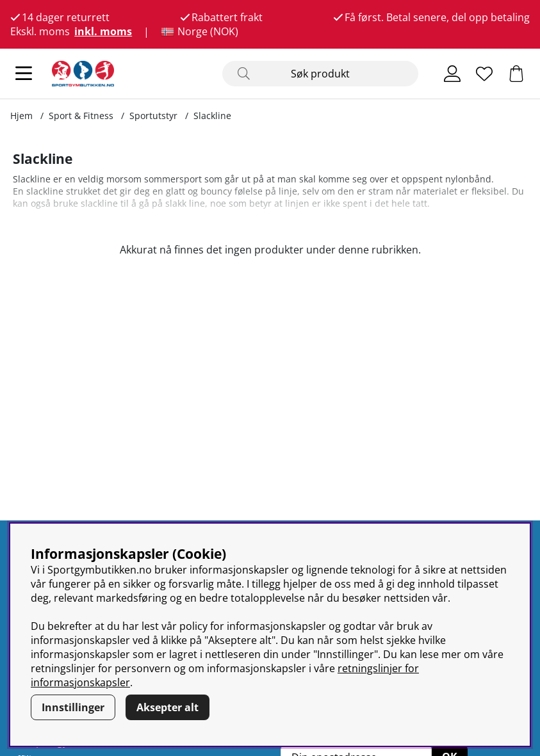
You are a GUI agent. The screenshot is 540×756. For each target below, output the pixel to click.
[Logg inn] (452, 74)
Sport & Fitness (81, 116)
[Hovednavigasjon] (24, 74)
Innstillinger (73, 707)
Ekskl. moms (40, 31)
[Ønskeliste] (484, 74)
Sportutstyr (153, 116)
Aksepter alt (168, 707)
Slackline (212, 116)
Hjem (21, 116)
